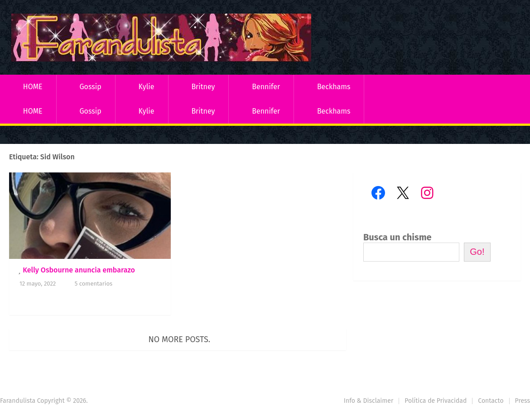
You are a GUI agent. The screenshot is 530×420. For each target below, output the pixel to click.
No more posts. (180, 339)
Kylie (147, 87)
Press (523, 401)
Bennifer (266, 87)
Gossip (90, 87)
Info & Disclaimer (369, 401)
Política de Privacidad (436, 401)
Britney (203, 87)
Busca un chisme (397, 237)
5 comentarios (94, 284)
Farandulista (18, 401)
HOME (33, 87)
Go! (477, 252)
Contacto (491, 401)
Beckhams (334, 87)
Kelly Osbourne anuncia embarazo (79, 270)
